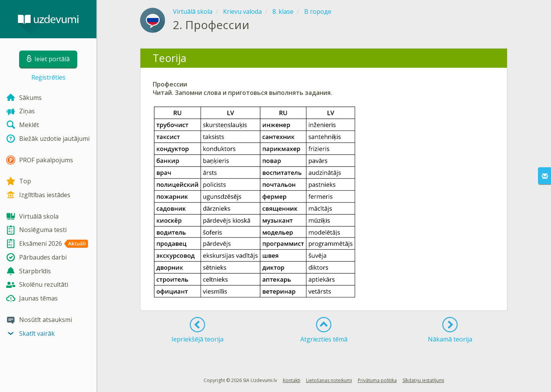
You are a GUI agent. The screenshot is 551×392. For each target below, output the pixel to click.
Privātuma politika (377, 380)
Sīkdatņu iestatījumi (423, 380)
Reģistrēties (48, 77)
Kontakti (292, 380)
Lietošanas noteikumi (329, 380)
